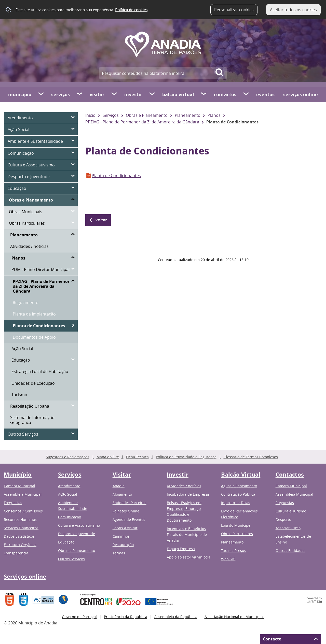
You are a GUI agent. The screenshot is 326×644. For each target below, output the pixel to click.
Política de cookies (131, 10)
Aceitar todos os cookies (293, 10)
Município (20, 95)
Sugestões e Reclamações (68, 457)
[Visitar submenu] (114, 94)
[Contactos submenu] (246, 94)
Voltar (101, 220)
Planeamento (188, 115)
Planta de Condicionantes (116, 176)
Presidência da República (126, 617)
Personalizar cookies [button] (234, 10)
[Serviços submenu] (80, 94)
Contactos (225, 95)
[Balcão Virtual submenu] (204, 94)
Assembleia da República (176, 617)
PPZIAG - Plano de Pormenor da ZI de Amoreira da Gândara (142, 122)
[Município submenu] (41, 94)
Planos (214, 115)
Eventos (265, 95)
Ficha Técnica (137, 457)
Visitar (97, 95)
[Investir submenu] (152, 94)
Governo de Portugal (79, 617)
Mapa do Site (108, 457)
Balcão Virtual (178, 95)
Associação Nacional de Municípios (234, 617)
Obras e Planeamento (147, 115)
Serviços (60, 95)
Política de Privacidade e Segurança (186, 457)
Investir (133, 95)
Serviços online (301, 95)
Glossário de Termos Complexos (251, 457)
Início (90, 115)
